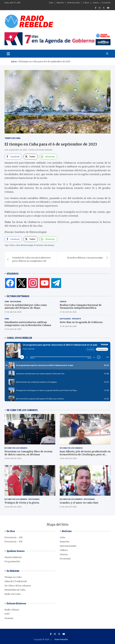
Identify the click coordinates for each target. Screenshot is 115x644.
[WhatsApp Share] (48, 157)
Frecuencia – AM (13, 537)
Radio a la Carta (13, 594)
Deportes (60, 3)
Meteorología (27, 245)
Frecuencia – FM (13, 542)
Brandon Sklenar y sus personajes (85, 258)
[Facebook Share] (13, 157)
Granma (9, 618)
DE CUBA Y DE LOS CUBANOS (22, 410)
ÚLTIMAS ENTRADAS (18, 296)
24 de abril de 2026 (68, 458)
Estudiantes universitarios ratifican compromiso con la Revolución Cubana (28, 324)
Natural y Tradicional (15, 581)
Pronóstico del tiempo (44, 245)
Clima (12, 245)
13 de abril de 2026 (68, 507)
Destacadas (16, 301)
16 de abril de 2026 (13, 507)
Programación (12, 561)
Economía (106, 3)
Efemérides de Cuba (15, 590)
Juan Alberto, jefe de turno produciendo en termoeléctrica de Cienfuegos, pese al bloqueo (85, 454)
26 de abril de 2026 (13, 458)
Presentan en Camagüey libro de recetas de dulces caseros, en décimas (28, 453)
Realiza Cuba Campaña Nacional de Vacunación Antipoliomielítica (81, 307)
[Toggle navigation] (8, 54)
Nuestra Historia (13, 557)
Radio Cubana (12, 610)
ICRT (7, 614)
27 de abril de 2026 (13, 312)
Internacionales (73, 3)
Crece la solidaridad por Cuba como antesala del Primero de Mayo (26, 307)
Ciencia (96, 3)
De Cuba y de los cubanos (16, 448)
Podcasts (76, 319)
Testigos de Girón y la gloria (22, 503)
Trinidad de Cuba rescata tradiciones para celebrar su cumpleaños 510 (31, 259)
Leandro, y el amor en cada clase (79, 503)
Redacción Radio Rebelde (41, 150)
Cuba (51, 3)
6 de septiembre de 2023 (16, 150)
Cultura (86, 3)
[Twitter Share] (31, 157)
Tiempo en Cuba (12, 138)
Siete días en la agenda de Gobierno (81, 322)
